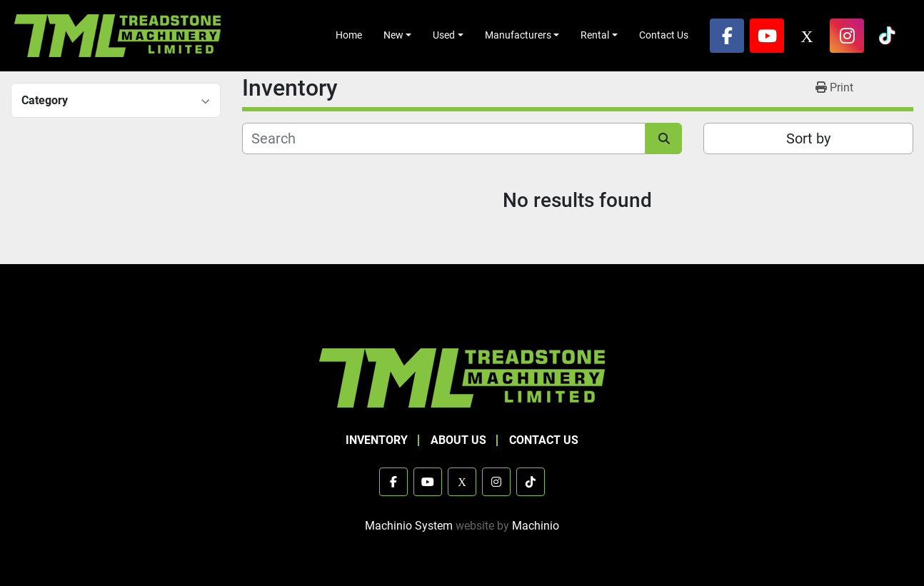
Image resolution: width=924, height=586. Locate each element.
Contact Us (664, 35)
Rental (595, 35)
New (393, 35)
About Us (458, 440)
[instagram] (847, 36)
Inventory (377, 440)
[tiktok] (887, 36)
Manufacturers (518, 35)
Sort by (808, 138)
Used (444, 35)
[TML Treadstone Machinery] (462, 377)
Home (349, 35)
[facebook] (727, 36)
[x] (807, 36)
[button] (398, 35)
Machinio (536, 526)
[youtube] (767, 36)
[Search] (444, 138)
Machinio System (409, 526)
